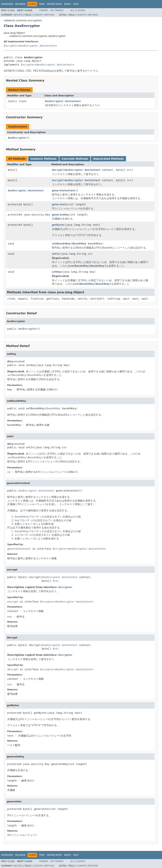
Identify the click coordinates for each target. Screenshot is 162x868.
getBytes (58, 225)
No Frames (57, 10)
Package (20, 4)
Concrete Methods (75, 159)
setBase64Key (61, 244)
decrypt (57, 170)
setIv (56, 254)
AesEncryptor (17, 138)
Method (49, 15)
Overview (7, 4)
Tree (42, 4)
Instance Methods (43, 159)
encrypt (57, 180)
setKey (57, 272)
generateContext (64, 190)
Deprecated (54, 4)
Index (68, 4)
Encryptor (11, 46)
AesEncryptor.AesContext (37, 46)
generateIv (60, 204)
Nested (18, 15)
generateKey (61, 215)
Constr (38, 15)
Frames (44, 10)
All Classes (78, 10)
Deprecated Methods (108, 159)
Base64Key (79, 244)
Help (76, 4)
